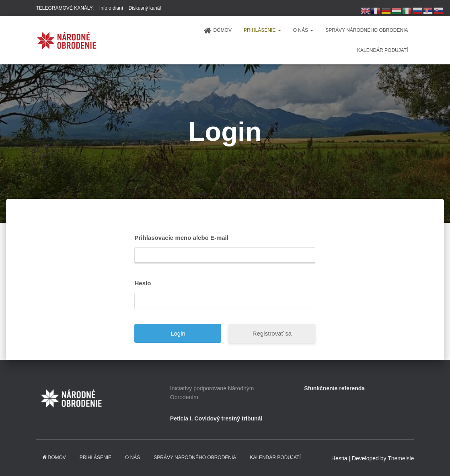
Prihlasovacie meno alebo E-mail (181, 238)
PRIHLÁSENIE (262, 30)
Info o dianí (111, 8)
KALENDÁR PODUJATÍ (382, 50)
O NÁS (303, 30)
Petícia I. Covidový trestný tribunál (216, 418)
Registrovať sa (272, 333)
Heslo (143, 283)
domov (218, 31)
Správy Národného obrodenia (367, 30)
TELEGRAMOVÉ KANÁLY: (65, 8)
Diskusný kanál (145, 8)
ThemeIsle (401, 458)
